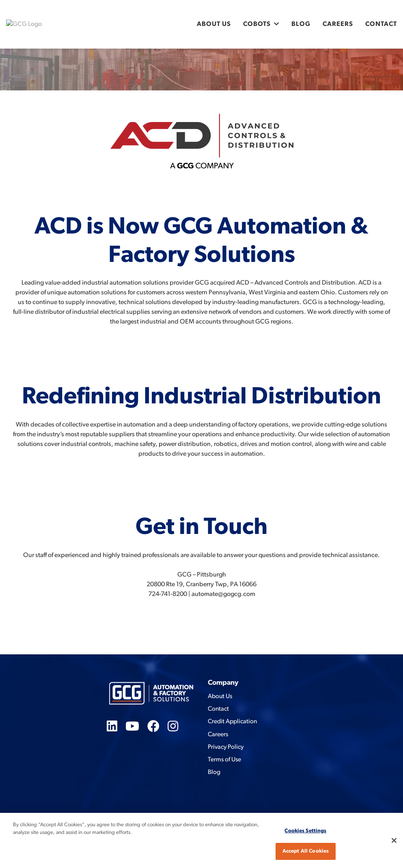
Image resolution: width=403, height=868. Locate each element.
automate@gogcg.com (223, 594)
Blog (301, 24)
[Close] (394, 840)
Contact (381, 24)
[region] (201, 840)
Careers (338, 24)
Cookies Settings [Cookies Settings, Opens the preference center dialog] (305, 831)
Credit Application (232, 722)
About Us (214, 24)
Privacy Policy (226, 747)
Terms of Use (224, 760)
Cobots (257, 24)
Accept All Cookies (306, 851)
